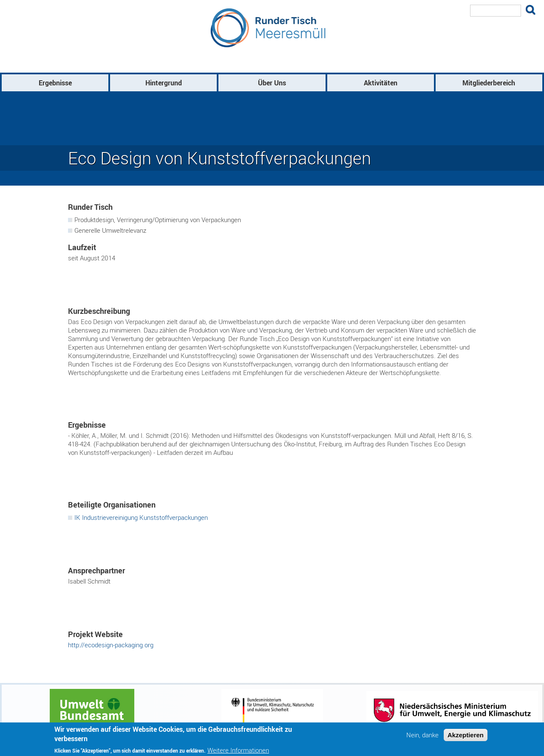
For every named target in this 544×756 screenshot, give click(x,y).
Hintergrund (164, 83)
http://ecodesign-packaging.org (111, 645)
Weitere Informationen (238, 750)
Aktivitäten (381, 83)
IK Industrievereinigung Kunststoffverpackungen (141, 517)
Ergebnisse (55, 83)
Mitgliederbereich (489, 83)
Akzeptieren (466, 735)
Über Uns (272, 83)
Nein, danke (422, 735)
